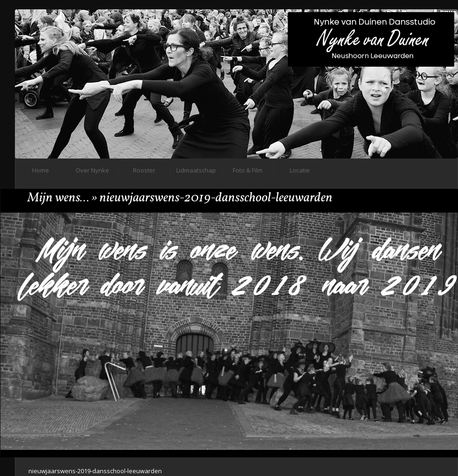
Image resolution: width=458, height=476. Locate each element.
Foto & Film (248, 170)
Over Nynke (92, 170)
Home (41, 170)
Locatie (300, 170)
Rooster (144, 170)
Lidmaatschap (196, 170)
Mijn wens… (58, 198)
